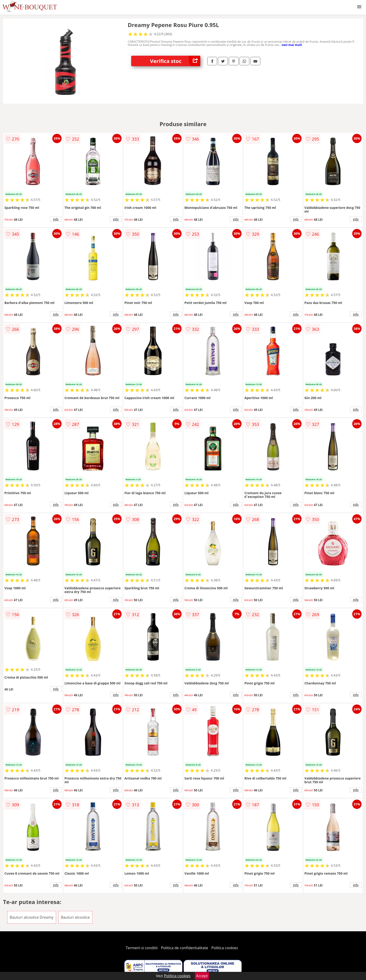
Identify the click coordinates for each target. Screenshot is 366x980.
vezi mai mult (292, 45)
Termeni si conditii (142, 948)
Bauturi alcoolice (75, 917)
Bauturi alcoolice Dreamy (32, 917)
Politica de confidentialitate (185, 948)
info (56, 219)
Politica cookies (225, 948)
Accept (202, 976)
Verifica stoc (175, 61)
